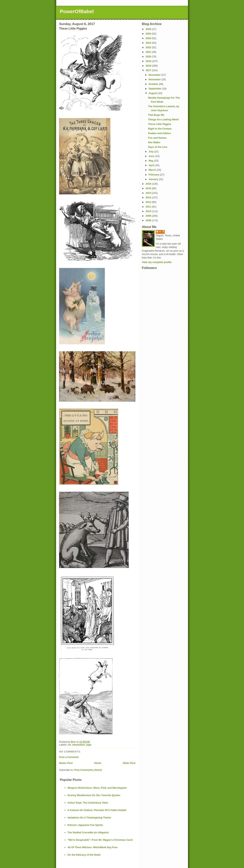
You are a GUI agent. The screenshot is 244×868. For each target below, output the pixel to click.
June (152, 156)
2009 (149, 216)
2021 (149, 52)
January (154, 179)
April (152, 165)
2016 (149, 184)
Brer (162, 232)
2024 (149, 38)
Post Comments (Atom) (88, 770)
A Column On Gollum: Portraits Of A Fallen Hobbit (97, 810)
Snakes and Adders (159, 133)
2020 (149, 57)
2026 (149, 29)
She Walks (154, 142)
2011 (149, 207)
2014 (149, 193)
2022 (149, 47)
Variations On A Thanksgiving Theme (89, 818)
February (154, 175)
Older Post (129, 763)
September (155, 89)
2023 (149, 43)
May (151, 161)
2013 (149, 197)
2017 (149, 70)
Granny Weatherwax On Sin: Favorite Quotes (94, 795)
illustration (79, 745)
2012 (149, 202)
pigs (89, 745)
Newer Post (66, 763)
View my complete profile (157, 262)
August (153, 93)
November (155, 79)
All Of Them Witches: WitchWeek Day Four (93, 847)
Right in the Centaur (160, 129)
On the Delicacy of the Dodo (84, 855)
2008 (149, 220)
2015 (149, 188)
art (69, 745)
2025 (149, 34)
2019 (149, 61)
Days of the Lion (158, 147)
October (154, 84)
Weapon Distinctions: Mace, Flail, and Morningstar (97, 788)
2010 (149, 211)
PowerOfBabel (77, 11)
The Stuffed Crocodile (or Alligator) (88, 832)
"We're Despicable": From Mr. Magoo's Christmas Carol (100, 840)
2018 (149, 66)
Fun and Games (157, 138)
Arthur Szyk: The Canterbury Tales (88, 803)
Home (98, 763)
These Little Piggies (160, 124)
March (153, 170)
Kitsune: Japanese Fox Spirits (85, 825)
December (155, 75)
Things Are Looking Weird (163, 119)
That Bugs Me (156, 115)
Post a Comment (69, 757)
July (152, 152)
